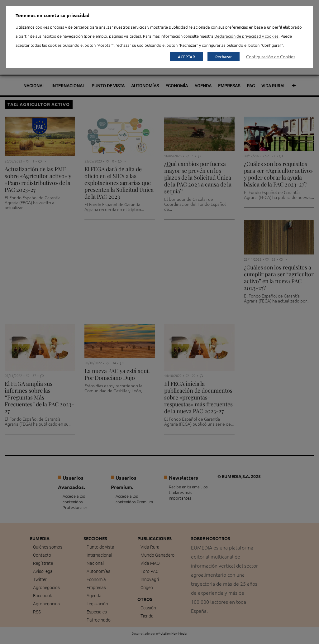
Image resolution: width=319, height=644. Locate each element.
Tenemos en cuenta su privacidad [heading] (52, 15)
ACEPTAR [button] (186, 57)
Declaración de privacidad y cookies (246, 36)
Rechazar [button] (224, 57)
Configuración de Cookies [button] (271, 56)
